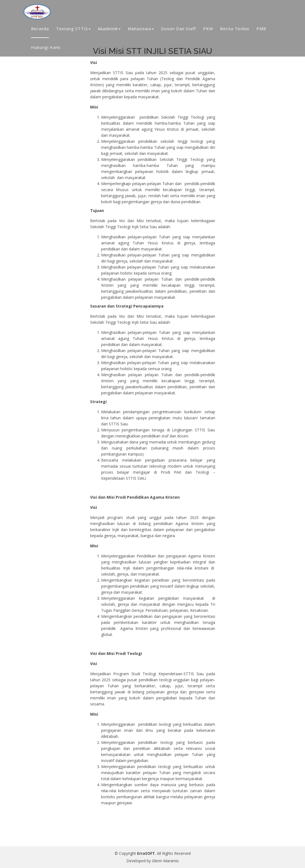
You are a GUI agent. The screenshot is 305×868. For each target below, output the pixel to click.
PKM (208, 29)
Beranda (40, 29)
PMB (261, 29)
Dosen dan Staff (178, 29)
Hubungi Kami (46, 47)
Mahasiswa (141, 29)
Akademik (109, 29)
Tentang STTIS (73, 29)
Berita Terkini (235, 29)
